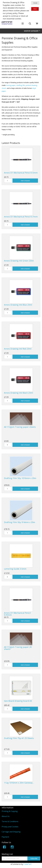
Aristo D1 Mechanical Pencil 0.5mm (21, 173)
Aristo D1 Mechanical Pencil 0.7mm (21, 217)
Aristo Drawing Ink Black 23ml (18, 393)
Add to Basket (25, 181)
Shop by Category (32, 31)
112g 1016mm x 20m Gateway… (19, 783)
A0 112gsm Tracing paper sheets (20, 427)
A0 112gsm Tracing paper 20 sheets (18, 648)
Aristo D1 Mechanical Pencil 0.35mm (17, 614)
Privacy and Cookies (10, 827)
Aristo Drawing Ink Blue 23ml (18, 305)
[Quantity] (8, 181)
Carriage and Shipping (11, 832)
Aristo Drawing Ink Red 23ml (18, 349)
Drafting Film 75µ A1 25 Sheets (19, 738)
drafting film (21, 85)
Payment (5, 837)
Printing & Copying (10, 811)
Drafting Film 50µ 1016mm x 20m (20, 478)
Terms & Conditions (10, 821)
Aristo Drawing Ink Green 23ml (19, 261)
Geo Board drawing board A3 (18, 701)
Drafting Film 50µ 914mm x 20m (20, 522)
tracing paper (11, 85)
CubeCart (27, 864)
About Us (6, 816)
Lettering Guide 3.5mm (15, 569)
